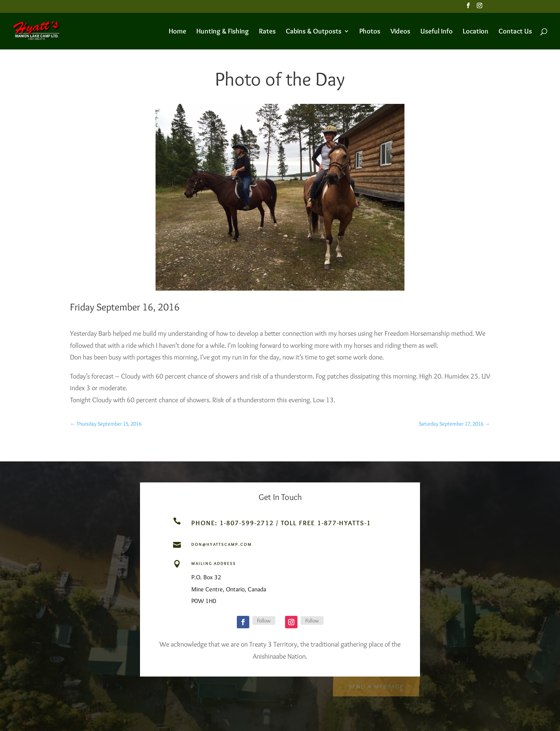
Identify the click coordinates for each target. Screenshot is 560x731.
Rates (267, 32)
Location (476, 32)
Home (178, 32)
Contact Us (515, 32)
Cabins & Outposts (314, 32)
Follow (264, 621)
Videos (400, 32)
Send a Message (376, 686)
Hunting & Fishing (223, 32)
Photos (370, 32)
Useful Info (437, 32)
